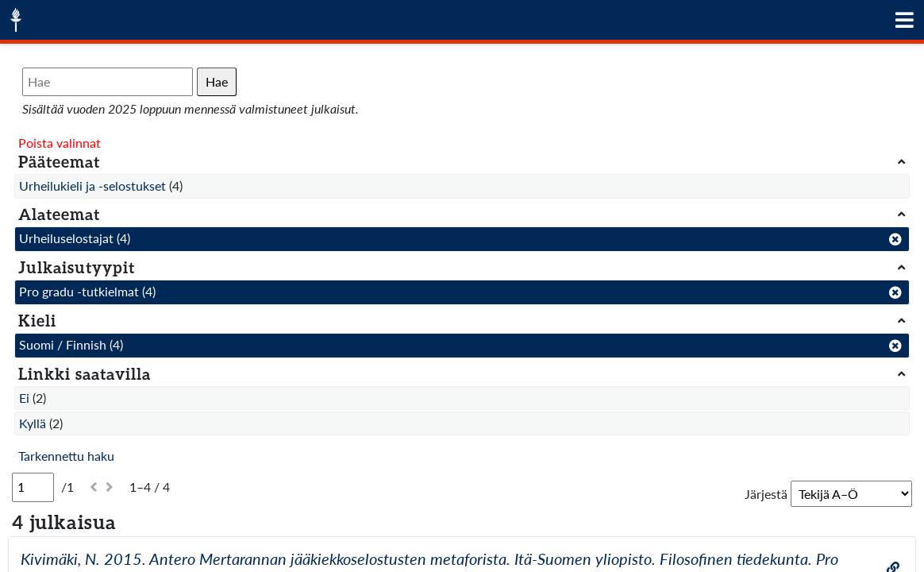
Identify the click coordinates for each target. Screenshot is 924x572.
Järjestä (766, 494)
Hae (217, 81)
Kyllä (33, 423)
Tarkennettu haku (66, 456)
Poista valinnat (60, 143)
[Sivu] (33, 487)
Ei (24, 398)
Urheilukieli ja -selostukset (92, 186)
